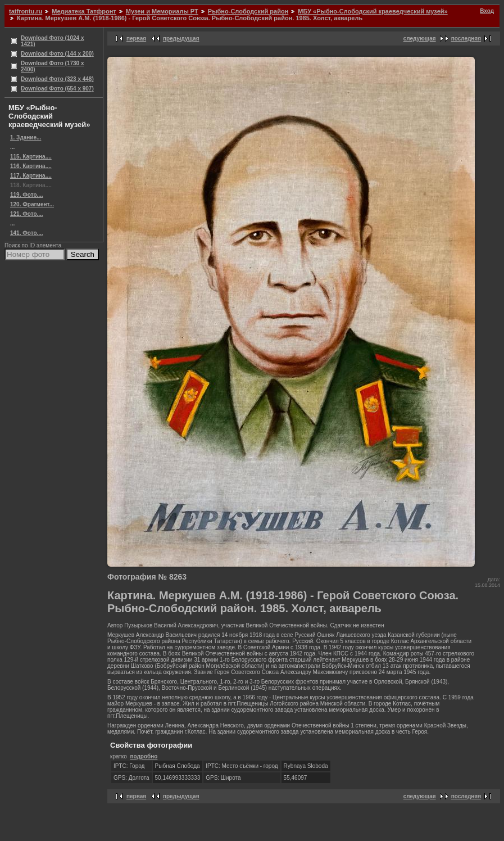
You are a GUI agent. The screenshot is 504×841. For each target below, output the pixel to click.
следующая (420, 39)
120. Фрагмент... (32, 204)
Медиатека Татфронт (84, 11)
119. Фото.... (27, 195)
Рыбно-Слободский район (248, 11)
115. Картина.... (31, 157)
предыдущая (181, 39)
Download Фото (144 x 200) (57, 54)
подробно (144, 756)
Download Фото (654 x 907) (57, 89)
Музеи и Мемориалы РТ (162, 11)
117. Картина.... (31, 176)
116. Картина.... (31, 166)
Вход (487, 11)
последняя (466, 39)
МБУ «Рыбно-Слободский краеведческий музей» (373, 11)
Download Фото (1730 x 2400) (53, 66)
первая (136, 39)
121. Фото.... (27, 214)
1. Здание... (26, 137)
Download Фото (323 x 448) (57, 79)
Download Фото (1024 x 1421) (53, 41)
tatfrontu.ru (26, 11)
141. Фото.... (27, 233)
